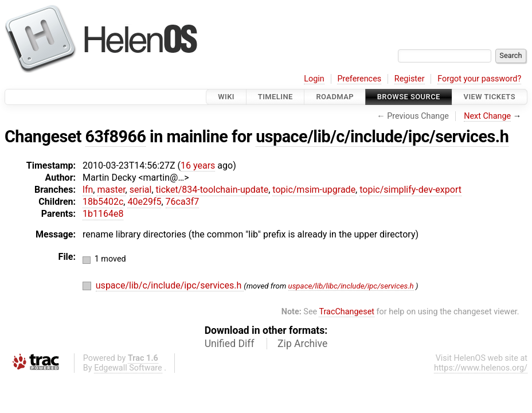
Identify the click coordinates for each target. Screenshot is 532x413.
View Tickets (490, 97)
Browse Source (409, 97)
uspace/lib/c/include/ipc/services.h (382, 137)
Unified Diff (230, 344)
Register (410, 79)
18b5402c (103, 202)
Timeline (275, 97)
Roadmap (335, 97)
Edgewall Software (128, 368)
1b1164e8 (103, 214)
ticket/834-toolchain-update (212, 190)
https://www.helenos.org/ (481, 368)
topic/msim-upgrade (314, 190)
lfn (88, 190)
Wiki (226, 97)
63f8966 (116, 137)
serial (141, 190)
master (111, 190)
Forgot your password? (479, 79)
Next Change (487, 116)
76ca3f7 (183, 202)
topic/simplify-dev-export (410, 190)
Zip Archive (302, 344)
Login (314, 79)
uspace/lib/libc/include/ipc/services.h (351, 286)
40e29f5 (144, 202)
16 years (198, 165)
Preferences (359, 79)
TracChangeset (347, 312)
